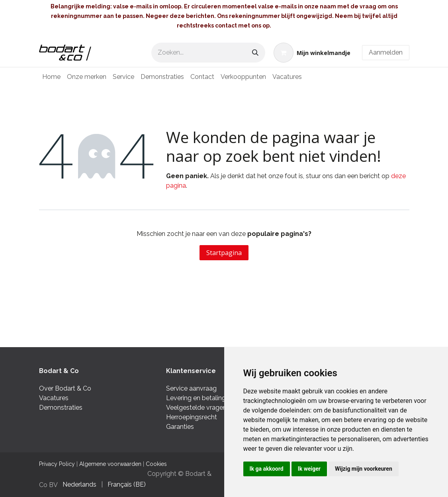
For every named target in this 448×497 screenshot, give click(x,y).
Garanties (181, 427)
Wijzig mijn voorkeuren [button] (364, 469)
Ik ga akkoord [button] (267, 469)
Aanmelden (386, 52)
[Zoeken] (255, 53)
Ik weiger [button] (309, 469)
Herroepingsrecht (192, 417)
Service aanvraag (191, 388)
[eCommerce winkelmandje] (312, 53)
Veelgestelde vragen (196, 408)
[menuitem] (51, 77)
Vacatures (54, 398)
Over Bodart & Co (65, 388)
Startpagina (224, 253)
